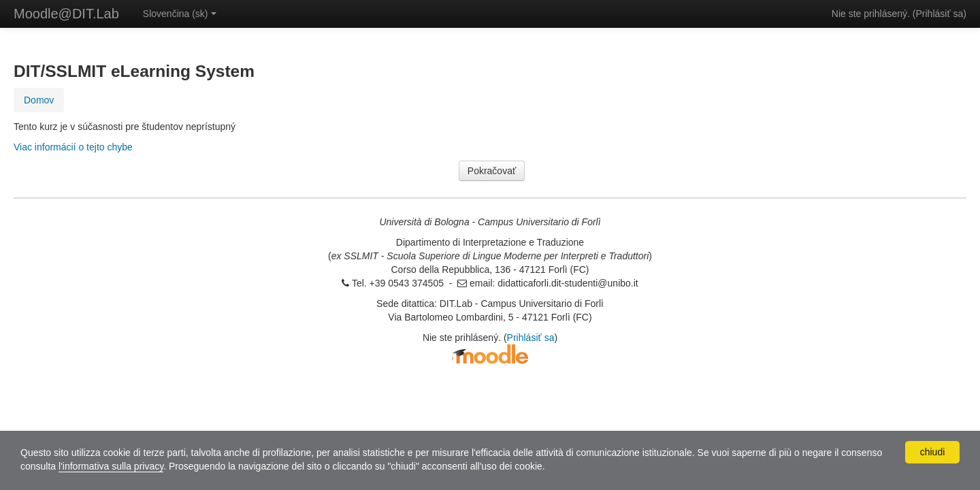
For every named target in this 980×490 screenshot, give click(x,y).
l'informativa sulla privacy (111, 466)
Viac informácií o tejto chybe (73, 147)
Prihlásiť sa (939, 14)
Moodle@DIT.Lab (66, 14)
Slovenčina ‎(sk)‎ (180, 14)
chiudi (933, 452)
